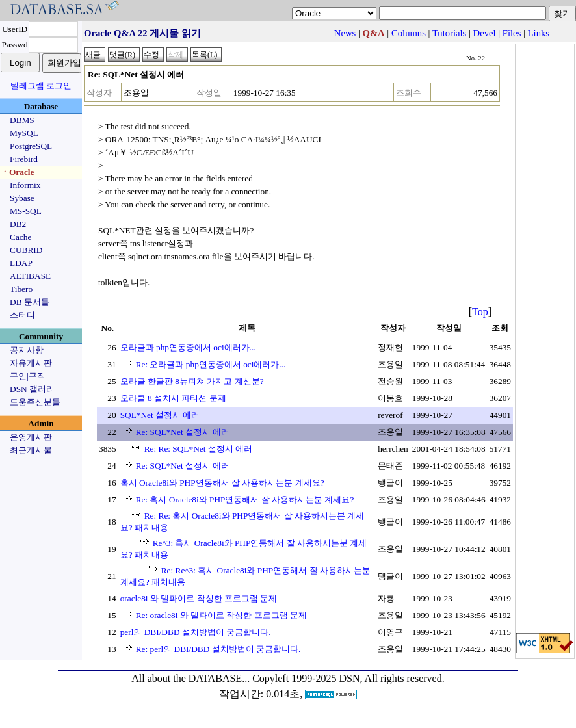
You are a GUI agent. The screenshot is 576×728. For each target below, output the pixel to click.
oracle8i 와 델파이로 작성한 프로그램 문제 (199, 598)
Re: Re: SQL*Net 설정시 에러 (198, 449)
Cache (20, 237)
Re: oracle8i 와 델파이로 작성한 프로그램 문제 (221, 615)
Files (512, 33)
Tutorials (449, 33)
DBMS (22, 120)
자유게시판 (31, 363)
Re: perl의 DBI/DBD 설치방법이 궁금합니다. (218, 649)
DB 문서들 (30, 302)
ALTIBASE (30, 276)
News (345, 33)
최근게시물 (31, 450)
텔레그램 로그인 (41, 85)
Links (539, 33)
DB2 (18, 224)
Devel (485, 33)
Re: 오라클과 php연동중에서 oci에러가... (211, 364)
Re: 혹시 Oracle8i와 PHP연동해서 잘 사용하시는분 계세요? (245, 500)
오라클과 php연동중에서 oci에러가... (188, 347)
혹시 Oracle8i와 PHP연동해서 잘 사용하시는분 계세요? (222, 483)
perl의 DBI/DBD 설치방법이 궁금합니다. (196, 632)
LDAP (21, 263)
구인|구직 (28, 376)
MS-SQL (26, 211)
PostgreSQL (31, 146)
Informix (25, 185)
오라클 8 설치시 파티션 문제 (173, 398)
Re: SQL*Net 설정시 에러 (183, 432)
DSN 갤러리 (32, 389)
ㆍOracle (17, 172)
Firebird (24, 159)
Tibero (21, 289)
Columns (409, 33)
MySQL (24, 133)
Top (480, 312)
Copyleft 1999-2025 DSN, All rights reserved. (348, 678)
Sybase (22, 198)
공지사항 (27, 350)
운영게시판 (31, 437)
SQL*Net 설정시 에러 (160, 415)
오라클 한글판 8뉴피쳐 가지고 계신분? (192, 381)
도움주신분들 (35, 402)
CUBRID (26, 250)
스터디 (22, 315)
